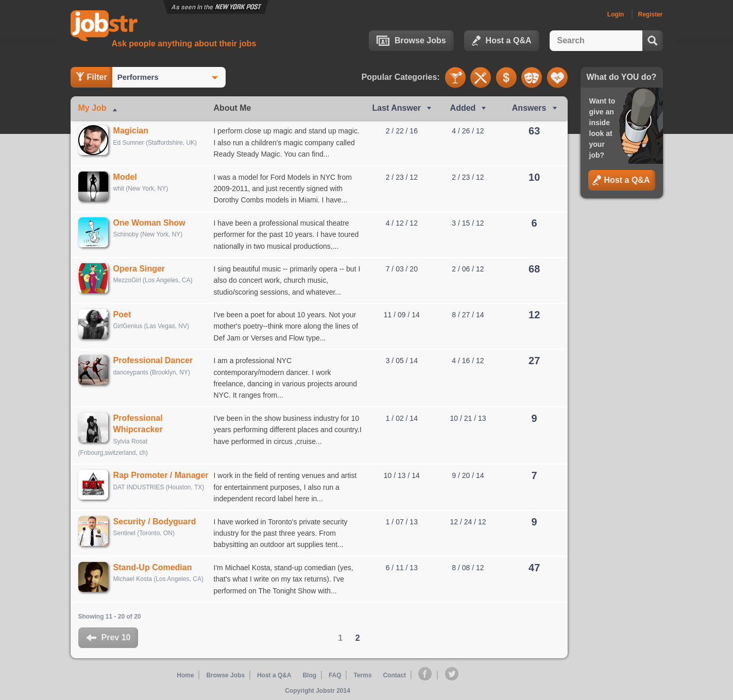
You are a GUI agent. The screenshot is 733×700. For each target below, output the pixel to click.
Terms (362, 675)
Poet (126, 314)
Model (129, 177)
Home (187, 675)
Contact (394, 675)
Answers (529, 108)
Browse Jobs (411, 41)
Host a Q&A (502, 41)
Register (650, 14)
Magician (134, 131)
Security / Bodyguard (158, 522)
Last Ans (397, 108)
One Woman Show (153, 223)
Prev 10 (108, 637)
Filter (91, 77)
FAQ (335, 675)
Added (463, 108)
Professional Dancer (157, 360)
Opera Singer (143, 269)
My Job (92, 108)
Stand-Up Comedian (156, 567)
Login (616, 14)
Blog (310, 675)
